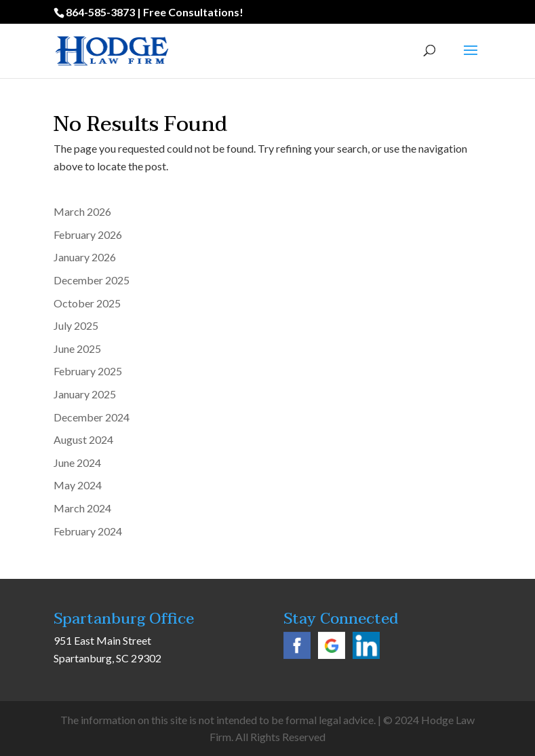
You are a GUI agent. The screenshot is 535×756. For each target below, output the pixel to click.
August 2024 (83, 439)
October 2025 (87, 303)
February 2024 (88, 531)
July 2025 (76, 325)
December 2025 (92, 280)
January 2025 (85, 394)
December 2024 (92, 417)
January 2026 (85, 257)
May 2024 (78, 485)
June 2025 (77, 348)
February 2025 (88, 371)
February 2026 (88, 234)
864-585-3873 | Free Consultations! (155, 12)
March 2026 (82, 211)
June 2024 (77, 462)
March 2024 (82, 508)
